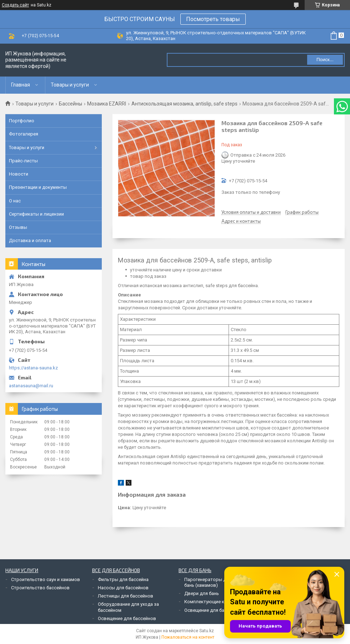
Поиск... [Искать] (325, 60)
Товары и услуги (70, 85)
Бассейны (71, 104)
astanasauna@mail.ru (31, 386)
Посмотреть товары (213, 19)
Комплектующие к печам (211, 602)
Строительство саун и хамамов (46, 579)
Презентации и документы (38, 187)
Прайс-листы (23, 161)
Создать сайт (15, 5)
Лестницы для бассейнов (126, 596)
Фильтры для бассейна (123, 579)
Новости (19, 174)
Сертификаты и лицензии (36, 214)
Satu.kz (207, 631)
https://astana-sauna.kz (33, 368)
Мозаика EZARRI (107, 104)
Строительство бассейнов (40, 588)
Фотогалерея (24, 134)
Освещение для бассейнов (127, 618)
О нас (15, 201)
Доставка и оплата (30, 240)
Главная (21, 85)
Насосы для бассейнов (123, 588)
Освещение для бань (207, 610)
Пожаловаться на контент (188, 637)
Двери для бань (202, 593)
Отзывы (18, 227)
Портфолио (22, 121)
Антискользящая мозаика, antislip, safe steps (184, 104)
